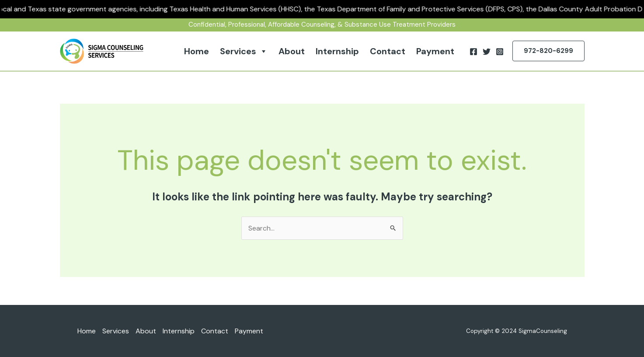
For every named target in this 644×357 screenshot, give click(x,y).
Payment (435, 51)
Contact (388, 51)
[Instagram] (500, 52)
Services (244, 51)
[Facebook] (473, 52)
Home (197, 51)
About (292, 51)
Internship (337, 51)
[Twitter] (487, 52)
